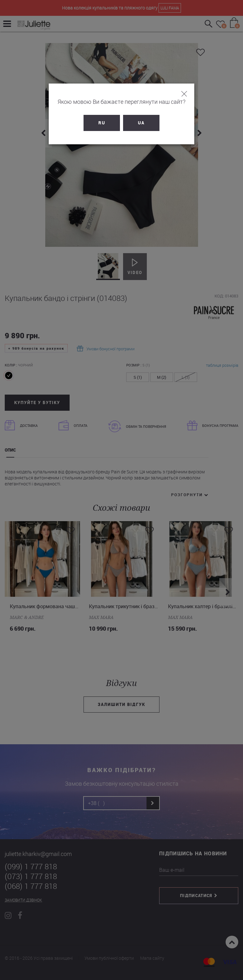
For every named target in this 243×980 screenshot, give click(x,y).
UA (141, 123)
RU (102, 123)
